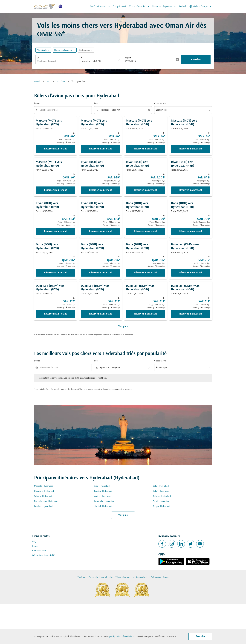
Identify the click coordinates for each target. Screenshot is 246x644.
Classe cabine (160, 103)
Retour (35, 546)
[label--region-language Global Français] (201, 6)
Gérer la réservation (140, 6)
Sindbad (182, 6)
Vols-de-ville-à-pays (123, 577)
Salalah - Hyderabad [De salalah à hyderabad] (43, 496)
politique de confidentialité (121, 637)
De (38, 58)
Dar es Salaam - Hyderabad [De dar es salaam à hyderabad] (46, 501)
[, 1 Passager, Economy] (63, 50)
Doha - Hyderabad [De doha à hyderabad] (161, 486)
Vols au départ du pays (160, 577)
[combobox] (57, 61)
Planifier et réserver (101, 6)
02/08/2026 (130, 61)
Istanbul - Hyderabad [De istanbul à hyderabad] (103, 506)
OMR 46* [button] (51, 35)
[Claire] (120, 60)
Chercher (196, 60)
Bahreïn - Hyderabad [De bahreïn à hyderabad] (162, 496)
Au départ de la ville (141, 577)
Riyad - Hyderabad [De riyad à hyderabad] (101, 486)
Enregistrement (119, 6)
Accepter (200, 636)
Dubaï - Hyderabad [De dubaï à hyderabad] (161, 491)
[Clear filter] (149, 110)
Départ (128, 58)
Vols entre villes (107, 577)
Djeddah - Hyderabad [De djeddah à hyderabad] (103, 491)
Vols (48, 81)
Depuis (37, 103)
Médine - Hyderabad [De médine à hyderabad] (102, 496)
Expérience (170, 6)
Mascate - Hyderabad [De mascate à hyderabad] (44, 486)
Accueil (37, 81)
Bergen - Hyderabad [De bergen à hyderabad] (161, 506)
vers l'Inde (61, 81)
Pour (96, 103)
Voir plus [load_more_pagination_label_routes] (123, 515)
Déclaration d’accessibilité (44, 555)
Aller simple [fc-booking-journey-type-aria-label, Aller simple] (42, 50)
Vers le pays (82, 577)
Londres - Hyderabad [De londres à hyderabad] (43, 506)
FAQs (35, 542)
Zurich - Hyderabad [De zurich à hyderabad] (161, 501)
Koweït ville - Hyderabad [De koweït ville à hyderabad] (104, 501)
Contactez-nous (39, 551)
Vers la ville (94, 577)
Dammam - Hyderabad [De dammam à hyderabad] (44, 491)
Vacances (156, 6)
